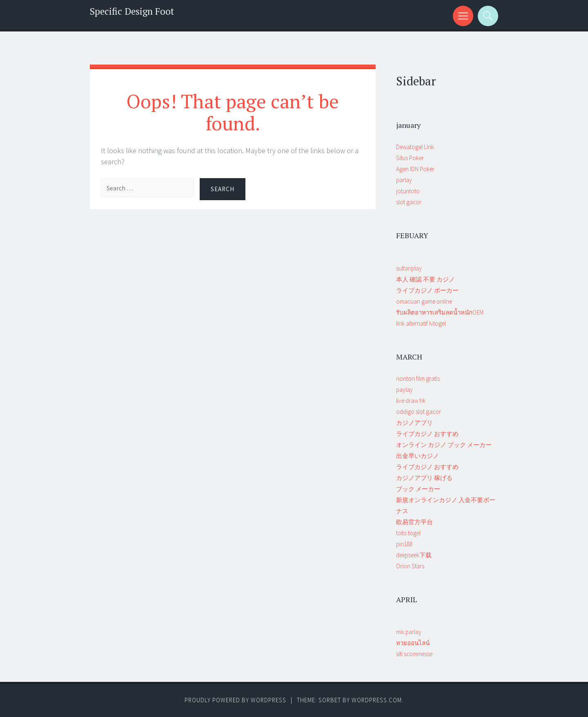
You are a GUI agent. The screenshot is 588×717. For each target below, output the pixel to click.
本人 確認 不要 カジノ (425, 279)
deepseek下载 (414, 555)
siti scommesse (414, 654)
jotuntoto (408, 191)
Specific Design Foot (132, 11)
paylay (404, 390)
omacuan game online (424, 301)
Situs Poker (410, 158)
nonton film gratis (418, 379)
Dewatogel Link (415, 147)
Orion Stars (410, 566)
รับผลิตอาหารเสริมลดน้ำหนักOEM (440, 312)
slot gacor (409, 202)
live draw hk (411, 401)
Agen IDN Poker (415, 169)
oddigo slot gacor (419, 412)
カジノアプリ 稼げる (424, 478)
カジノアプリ (414, 423)
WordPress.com (377, 700)
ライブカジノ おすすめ (427, 434)
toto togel (408, 533)
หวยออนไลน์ (413, 643)
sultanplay (409, 268)
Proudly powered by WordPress (235, 700)
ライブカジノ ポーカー (427, 290)
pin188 (404, 544)
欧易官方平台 (414, 522)
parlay (404, 180)
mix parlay (409, 632)
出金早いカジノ (418, 456)
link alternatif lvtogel (421, 323)
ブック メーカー (418, 489)
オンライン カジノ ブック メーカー (444, 445)
